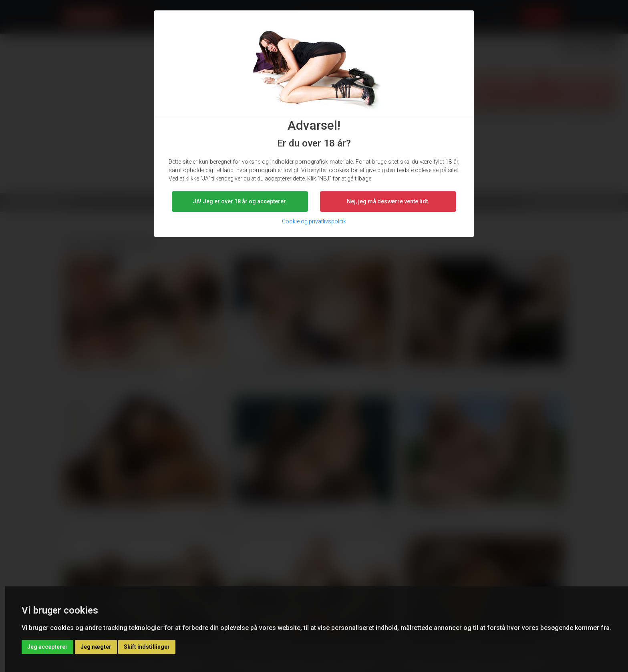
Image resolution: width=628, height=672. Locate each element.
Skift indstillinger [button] (147, 647)
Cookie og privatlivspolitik (314, 221)
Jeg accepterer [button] (47, 647)
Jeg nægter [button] (96, 647)
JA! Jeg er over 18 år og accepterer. (240, 201)
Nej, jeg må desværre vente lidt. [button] (388, 201)
